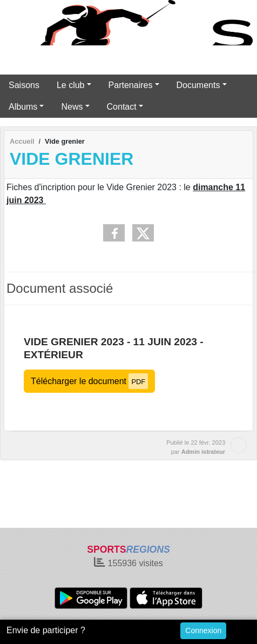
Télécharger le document (89, 381)
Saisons (24, 85)
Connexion (203, 630)
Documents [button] (198, 85)
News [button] (72, 107)
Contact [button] (122, 107)
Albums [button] (23, 107)
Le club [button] (71, 85)
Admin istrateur (203, 452)
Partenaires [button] (131, 85)
